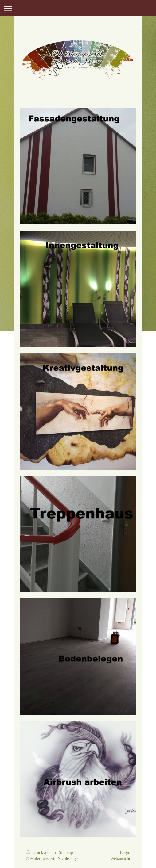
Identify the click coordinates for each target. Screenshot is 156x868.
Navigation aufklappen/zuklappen (78, 8)
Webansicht (120, 859)
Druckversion (41, 853)
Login (125, 853)
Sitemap (66, 853)
